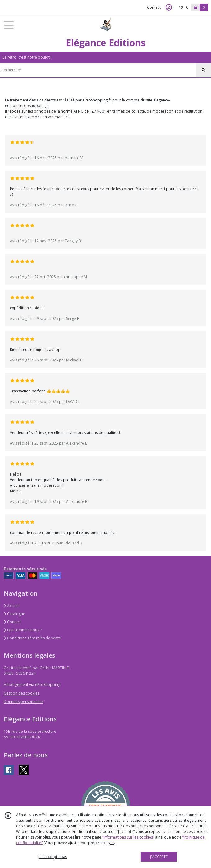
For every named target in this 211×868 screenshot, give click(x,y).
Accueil (12, 606)
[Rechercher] (204, 70)
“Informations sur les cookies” (128, 837)
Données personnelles (24, 702)
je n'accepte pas (53, 857)
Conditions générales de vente (32, 638)
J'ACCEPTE (159, 857)
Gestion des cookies (22, 693)
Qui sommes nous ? (23, 630)
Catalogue (14, 614)
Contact (154, 7)
